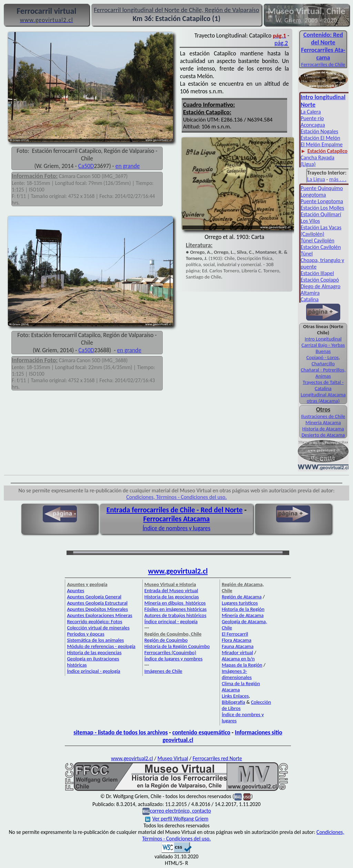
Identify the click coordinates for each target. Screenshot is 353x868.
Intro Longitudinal (323, 339)
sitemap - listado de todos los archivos (120, 732)
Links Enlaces (235, 696)
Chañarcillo (323, 364)
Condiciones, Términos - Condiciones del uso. (176, 497)
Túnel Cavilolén (317, 240)
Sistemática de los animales (95, 640)
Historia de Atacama (323, 429)
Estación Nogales (319, 131)
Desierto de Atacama (323, 435)
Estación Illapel (317, 273)
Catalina (310, 299)
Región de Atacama (242, 597)
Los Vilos (310, 221)
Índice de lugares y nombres (174, 659)
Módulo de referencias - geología (101, 646)
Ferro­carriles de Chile (323, 64)
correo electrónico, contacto (180, 811)
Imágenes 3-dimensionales (237, 674)
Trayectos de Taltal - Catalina (323, 385)
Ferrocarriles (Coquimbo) (170, 652)
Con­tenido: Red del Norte (323, 39)
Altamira (310, 293)
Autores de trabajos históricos (175, 615)
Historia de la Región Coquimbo (177, 646)
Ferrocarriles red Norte (217, 758)
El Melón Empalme (322, 144)
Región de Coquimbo (166, 640)
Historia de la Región (243, 609)
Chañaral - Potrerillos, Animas (323, 373)
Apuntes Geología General (94, 597)
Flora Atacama (236, 640)
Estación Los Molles (322, 208)
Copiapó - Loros (323, 357)
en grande (128, 166)
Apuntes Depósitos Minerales (97, 609)
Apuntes (75, 590)
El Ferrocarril (235, 634)
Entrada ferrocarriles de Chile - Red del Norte (175, 510)
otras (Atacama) (323, 401)
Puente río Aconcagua (313, 122)
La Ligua (316, 179)
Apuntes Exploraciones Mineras (99, 615)
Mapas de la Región (242, 665)
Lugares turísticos (240, 603)
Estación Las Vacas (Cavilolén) (321, 231)
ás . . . (340, 179)
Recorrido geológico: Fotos (94, 621)
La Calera (311, 112)
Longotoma (313, 195)
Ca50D (86, 166)
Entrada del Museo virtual (171, 590)
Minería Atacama (323, 422)
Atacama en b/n (238, 659)
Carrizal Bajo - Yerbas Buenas (323, 348)
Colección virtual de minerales (98, 628)
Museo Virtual (173, 758)
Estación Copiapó (320, 280)
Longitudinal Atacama (323, 395)
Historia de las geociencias (94, 652)
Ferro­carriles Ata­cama (323, 54)
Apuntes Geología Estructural (97, 603)
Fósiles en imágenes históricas (176, 609)
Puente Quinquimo (322, 188)
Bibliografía (233, 702)
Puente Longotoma (322, 201)
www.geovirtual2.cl (178, 571)
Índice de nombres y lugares (177, 528)
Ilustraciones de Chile (323, 416)
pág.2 (281, 43)
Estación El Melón (320, 138)
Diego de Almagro (321, 286)
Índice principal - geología (93, 671)
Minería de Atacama (243, 615)
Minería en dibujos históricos (175, 603)
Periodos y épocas (85, 634)
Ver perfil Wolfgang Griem (177, 819)
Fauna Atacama (238, 646)
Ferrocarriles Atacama (177, 519)
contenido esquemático (201, 732)
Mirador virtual (237, 652)
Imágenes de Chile (163, 671)
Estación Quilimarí (321, 214)
